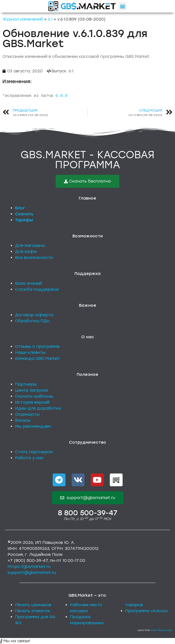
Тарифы (24, 220)
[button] (122, 6)
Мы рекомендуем (33, 426)
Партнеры (26, 384)
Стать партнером (34, 452)
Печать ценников (33, 605)
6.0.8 (61, 96)
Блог (20, 208)
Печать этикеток (33, 611)
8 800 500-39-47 (88, 513)
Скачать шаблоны (34, 396)
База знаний (28, 283)
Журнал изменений (23, 19)
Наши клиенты (30, 352)
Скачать (24, 214)
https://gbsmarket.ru (29, 567)
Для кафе (26, 252)
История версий (32, 402)
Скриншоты (27, 414)
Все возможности (34, 258)
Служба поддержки (37, 289)
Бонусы (23, 420)
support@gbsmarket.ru (32, 573)
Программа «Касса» (147, 611)
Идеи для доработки (38, 408)
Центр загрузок (32, 390)
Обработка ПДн (32, 321)
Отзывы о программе (37, 346)
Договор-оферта (34, 315)
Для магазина (30, 246)
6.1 (50, 19)
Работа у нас (29, 458)
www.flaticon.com (162, 630)
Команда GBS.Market (37, 358)
